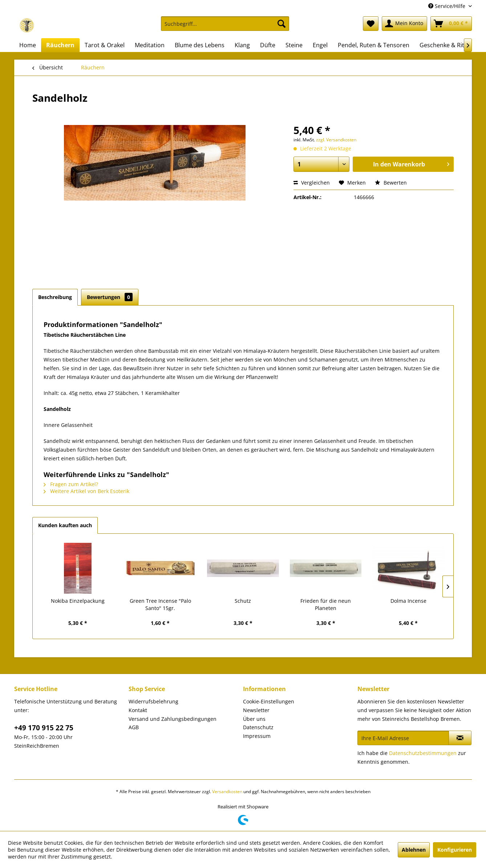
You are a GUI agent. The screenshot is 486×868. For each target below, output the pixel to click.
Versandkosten (227, 792)
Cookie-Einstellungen (269, 701)
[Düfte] (268, 45)
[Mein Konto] (404, 24)
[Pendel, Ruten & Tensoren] (374, 45)
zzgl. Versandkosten (336, 140)
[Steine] (294, 45)
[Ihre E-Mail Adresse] (403, 738)
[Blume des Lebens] (200, 45)
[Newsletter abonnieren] (460, 738)
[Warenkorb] (451, 24)
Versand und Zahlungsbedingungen (173, 719)
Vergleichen (312, 183)
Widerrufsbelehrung (153, 701)
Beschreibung (55, 297)
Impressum (257, 736)
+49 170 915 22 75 (44, 728)
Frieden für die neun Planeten (326, 604)
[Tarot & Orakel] (105, 45)
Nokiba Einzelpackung (78, 601)
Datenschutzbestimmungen (423, 753)
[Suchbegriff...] (225, 24)
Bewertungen (110, 297)
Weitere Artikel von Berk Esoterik (86, 491)
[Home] (28, 45)
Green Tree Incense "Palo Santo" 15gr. (160, 604)
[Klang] (242, 45)
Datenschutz (258, 727)
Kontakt (138, 710)
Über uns (254, 719)
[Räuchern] (60, 45)
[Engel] (320, 45)
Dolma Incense (408, 601)
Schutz (243, 601)
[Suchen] (282, 24)
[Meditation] (150, 45)
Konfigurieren (455, 850)
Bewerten (391, 183)
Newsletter (256, 710)
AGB (134, 727)
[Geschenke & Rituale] (448, 45)
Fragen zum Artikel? (71, 484)
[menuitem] (225, 27)
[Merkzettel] (371, 24)
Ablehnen (414, 850)
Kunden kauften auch (65, 525)
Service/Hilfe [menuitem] (447, 6)
